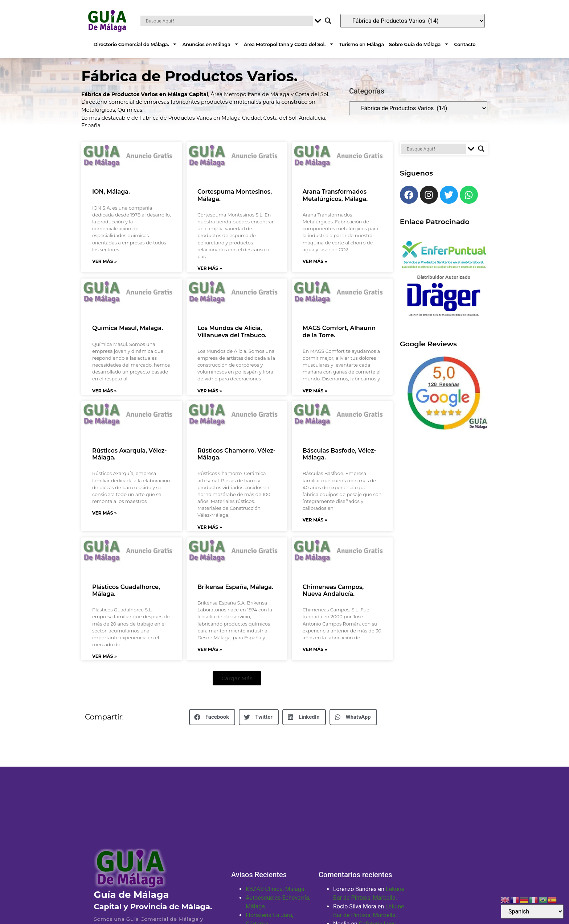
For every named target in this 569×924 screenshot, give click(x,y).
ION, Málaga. (111, 200)
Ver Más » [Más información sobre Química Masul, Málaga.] (105, 399)
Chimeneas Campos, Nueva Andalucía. (333, 599)
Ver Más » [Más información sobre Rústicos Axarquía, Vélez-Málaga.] (105, 522)
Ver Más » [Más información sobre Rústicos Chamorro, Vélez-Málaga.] (210, 536)
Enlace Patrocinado (435, 230)
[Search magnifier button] (328, 21)
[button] (237, 687)
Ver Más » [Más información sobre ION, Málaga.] (105, 270)
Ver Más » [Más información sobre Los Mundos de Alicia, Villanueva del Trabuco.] (210, 399)
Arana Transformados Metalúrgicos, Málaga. (335, 204)
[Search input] (228, 21)
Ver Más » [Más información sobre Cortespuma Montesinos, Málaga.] (210, 277)
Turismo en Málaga (361, 44)
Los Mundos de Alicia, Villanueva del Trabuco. (232, 340)
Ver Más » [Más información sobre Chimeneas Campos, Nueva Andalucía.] (315, 658)
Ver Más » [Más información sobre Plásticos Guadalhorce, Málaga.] (105, 665)
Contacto (465, 44)
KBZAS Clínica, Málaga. (276, 898)
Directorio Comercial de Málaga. (136, 44)
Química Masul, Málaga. (128, 337)
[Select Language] (532, 911)
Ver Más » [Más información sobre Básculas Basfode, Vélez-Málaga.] (315, 529)
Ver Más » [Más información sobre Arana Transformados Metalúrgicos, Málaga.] (315, 270)
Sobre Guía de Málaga (419, 44)
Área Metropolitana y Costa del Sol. (289, 44)
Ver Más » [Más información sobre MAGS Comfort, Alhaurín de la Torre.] (315, 399)
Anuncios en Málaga (210, 44)
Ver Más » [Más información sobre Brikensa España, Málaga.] (210, 658)
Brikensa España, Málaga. (235, 596)
